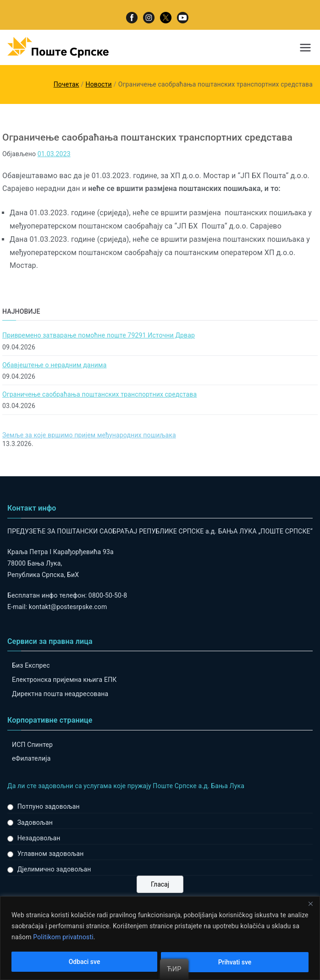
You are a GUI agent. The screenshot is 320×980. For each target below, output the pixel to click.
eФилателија (31, 758)
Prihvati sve (235, 962)
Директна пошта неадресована (60, 694)
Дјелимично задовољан (54, 869)
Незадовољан (39, 838)
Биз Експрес (31, 665)
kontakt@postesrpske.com (68, 607)
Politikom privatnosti (63, 937)
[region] (160, 938)
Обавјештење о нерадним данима (54, 365)
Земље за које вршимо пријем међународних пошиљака (89, 435)
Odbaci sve (85, 962)
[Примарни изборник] (305, 48)
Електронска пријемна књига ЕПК (64, 680)
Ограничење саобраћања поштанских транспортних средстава (99, 394)
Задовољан (35, 822)
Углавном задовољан (51, 854)
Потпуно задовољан (49, 806)
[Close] (310, 904)
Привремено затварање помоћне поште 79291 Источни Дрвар (99, 335)
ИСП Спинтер (32, 745)
